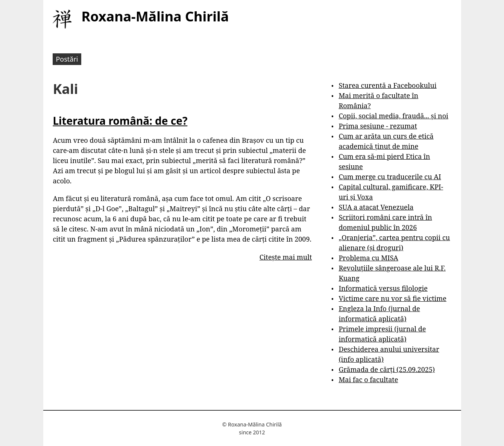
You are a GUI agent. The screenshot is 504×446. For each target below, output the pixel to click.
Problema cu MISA (368, 258)
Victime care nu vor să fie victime (392, 298)
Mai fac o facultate (368, 379)
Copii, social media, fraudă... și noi (393, 116)
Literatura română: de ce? (120, 121)
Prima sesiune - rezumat (378, 126)
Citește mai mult (286, 257)
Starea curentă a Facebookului (387, 85)
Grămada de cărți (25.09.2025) (387, 369)
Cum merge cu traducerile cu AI (390, 177)
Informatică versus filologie (383, 288)
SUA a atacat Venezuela (376, 207)
